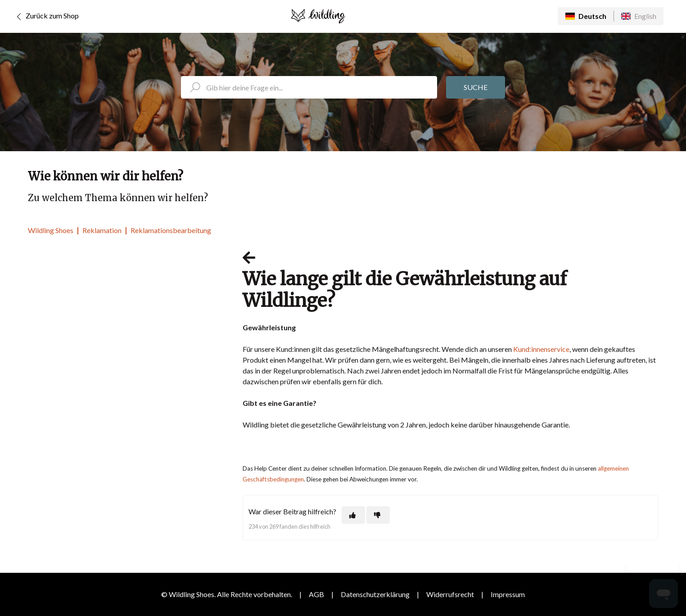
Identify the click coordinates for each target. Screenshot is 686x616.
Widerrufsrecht (450, 594)
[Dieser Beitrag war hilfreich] (353, 515)
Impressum (508, 594)
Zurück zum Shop (46, 17)
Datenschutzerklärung (375, 594)
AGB (316, 594)
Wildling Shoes (51, 230)
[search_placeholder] (309, 87)
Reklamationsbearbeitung (171, 230)
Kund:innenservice (541, 349)
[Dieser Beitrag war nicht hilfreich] (378, 515)
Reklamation (102, 230)
